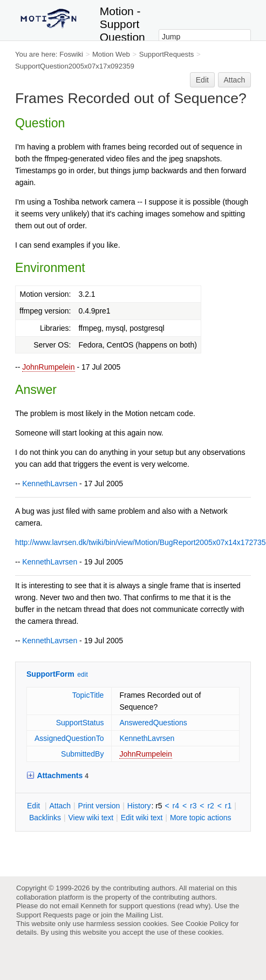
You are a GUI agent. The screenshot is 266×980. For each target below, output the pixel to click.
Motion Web (111, 54)
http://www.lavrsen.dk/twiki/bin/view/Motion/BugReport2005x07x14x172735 (141, 542)
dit (35, 806)
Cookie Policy (207, 924)
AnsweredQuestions (153, 723)
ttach (60, 806)
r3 (193, 806)
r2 (210, 806)
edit (82, 675)
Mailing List (144, 915)
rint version (99, 806)
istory (139, 806)
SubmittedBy (82, 754)
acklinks (45, 818)
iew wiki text (91, 818)
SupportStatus (80, 723)
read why (194, 906)
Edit (202, 80)
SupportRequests (167, 54)
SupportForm (50, 674)
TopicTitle (88, 695)
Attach (235, 80)
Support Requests (45, 915)
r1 (228, 806)
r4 (176, 806)
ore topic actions (201, 818)
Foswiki (71, 54)
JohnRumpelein (48, 367)
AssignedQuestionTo (69, 738)
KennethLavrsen (50, 484)
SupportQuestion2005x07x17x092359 (75, 66)
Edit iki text (142, 818)
